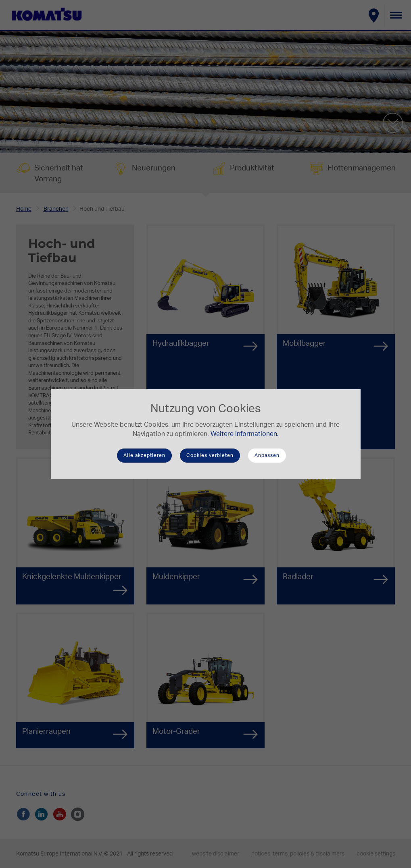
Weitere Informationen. (245, 434)
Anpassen (267, 455)
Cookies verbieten (210, 455)
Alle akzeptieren (144, 455)
